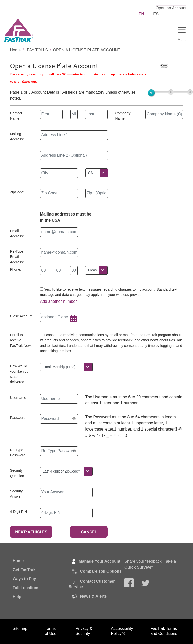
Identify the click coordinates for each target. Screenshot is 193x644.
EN (141, 14)
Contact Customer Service (92, 584)
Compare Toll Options (95, 572)
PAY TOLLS (37, 50)
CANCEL (89, 532)
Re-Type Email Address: (17, 257)
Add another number (58, 301)
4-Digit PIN (19, 512)
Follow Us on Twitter (146, 584)
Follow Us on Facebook (129, 584)
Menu (182, 40)
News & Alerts (88, 597)
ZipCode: (17, 192)
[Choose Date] (73, 319)
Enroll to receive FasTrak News (21, 340)
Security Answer (16, 494)
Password (18, 418)
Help (17, 597)
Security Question (17, 473)
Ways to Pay (24, 579)
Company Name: (123, 116)
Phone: (16, 269)
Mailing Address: (17, 136)
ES (156, 14)
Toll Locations (26, 588)
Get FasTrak (24, 570)
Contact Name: (16, 116)
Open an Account (171, 8)
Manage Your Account (94, 562)
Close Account (21, 316)
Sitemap (20, 629)
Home (15, 50)
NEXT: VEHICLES (31, 532)
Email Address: (17, 233)
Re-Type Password (18, 453)
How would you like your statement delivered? (20, 374)
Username (18, 398)
